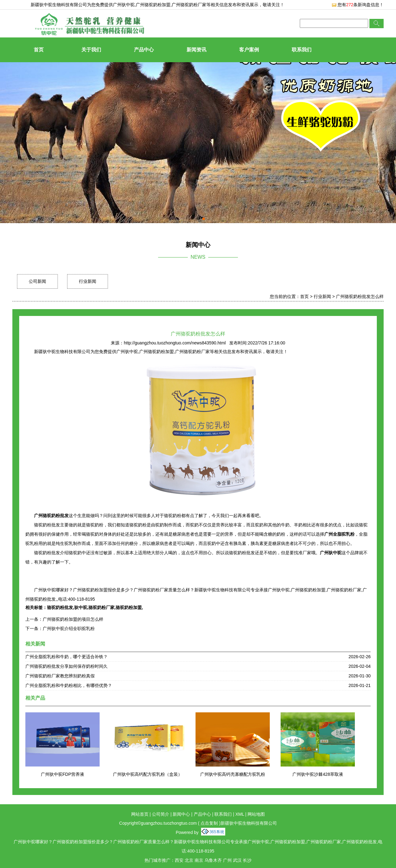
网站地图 (256, 814)
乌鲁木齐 (213, 860)
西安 (179, 860)
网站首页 (140, 814)
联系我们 (302, 50)
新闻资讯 (196, 50)
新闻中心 (181, 814)
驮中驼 (81, 607)
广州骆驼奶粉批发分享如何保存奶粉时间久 (67, 666)
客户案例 (249, 50)
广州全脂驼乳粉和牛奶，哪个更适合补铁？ (67, 657)
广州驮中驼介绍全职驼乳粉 (69, 628)
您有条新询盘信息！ (358, 5)
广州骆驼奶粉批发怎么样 (360, 296)
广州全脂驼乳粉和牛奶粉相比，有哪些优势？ (69, 685)
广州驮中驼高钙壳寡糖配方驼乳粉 (233, 774)
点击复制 (209, 823)
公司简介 (161, 814)
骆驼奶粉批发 (60, 607)
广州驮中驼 (124, 5)
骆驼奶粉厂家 (101, 607)
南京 (199, 860)
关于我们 (91, 50)
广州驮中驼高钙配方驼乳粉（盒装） (148, 774)
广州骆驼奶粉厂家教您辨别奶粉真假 (60, 676)
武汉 (237, 860)
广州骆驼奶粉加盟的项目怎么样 (73, 619)
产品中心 (144, 50)
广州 (227, 860)
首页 (39, 50)
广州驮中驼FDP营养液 (62, 774)
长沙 (247, 860)
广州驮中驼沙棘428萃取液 (318, 774)
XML (240, 814)
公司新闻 (37, 281)
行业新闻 (88, 281)
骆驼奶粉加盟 (129, 607)
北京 (189, 860)
